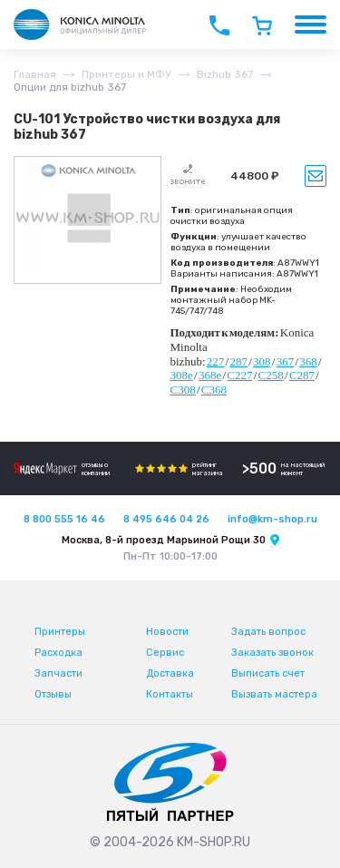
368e (210, 375)
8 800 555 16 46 (64, 519)
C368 (214, 390)
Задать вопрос (268, 632)
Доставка (170, 673)
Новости (167, 632)
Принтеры (60, 632)
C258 (271, 375)
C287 (302, 375)
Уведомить (316, 176)
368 (308, 361)
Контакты (170, 694)
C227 (239, 375)
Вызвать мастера (274, 694)
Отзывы (53, 694)
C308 (183, 390)
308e (182, 375)
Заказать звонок (272, 653)
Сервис (165, 653)
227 (216, 361)
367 (286, 361)
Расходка (58, 653)
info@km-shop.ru (272, 519)
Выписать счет (268, 673)
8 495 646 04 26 (166, 519)
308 (262, 361)
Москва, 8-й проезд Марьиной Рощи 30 (164, 540)
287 (238, 361)
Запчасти (58, 673)
